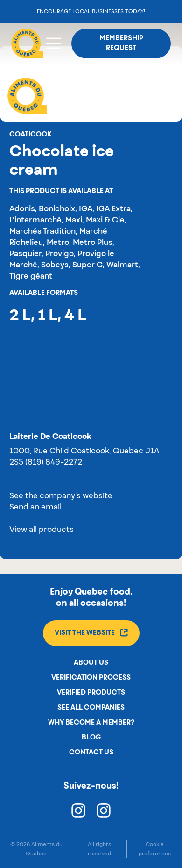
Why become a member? (91, 723)
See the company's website (61, 496)
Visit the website (91, 633)
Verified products (91, 693)
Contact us (91, 753)
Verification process (91, 678)
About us (91, 663)
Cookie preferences (155, 849)
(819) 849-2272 (54, 463)
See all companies (91, 708)
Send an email (35, 508)
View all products (42, 530)
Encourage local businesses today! (91, 11)
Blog (91, 738)
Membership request (121, 43)
